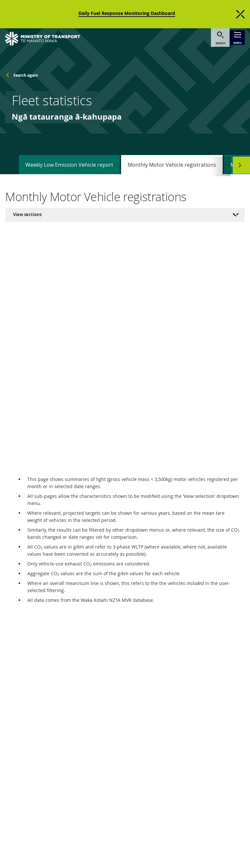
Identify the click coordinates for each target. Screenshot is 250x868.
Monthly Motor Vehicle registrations (172, 158)
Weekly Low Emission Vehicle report (69, 158)
